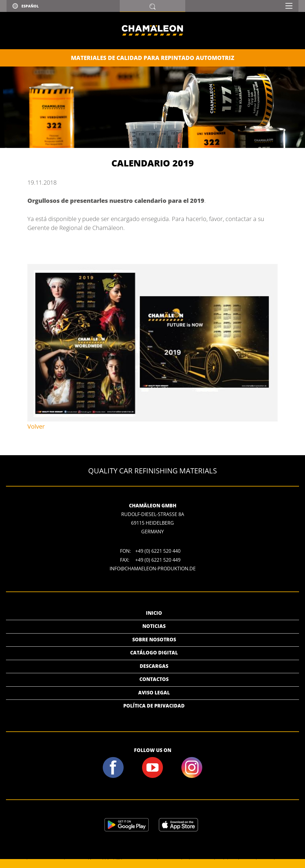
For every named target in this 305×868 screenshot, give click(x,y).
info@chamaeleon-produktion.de (153, 569)
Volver (36, 426)
